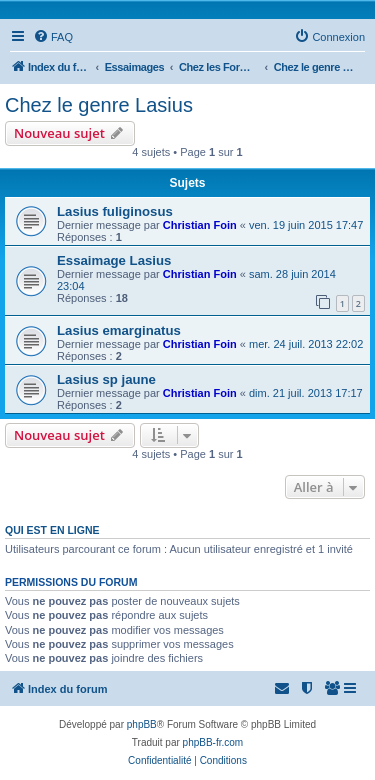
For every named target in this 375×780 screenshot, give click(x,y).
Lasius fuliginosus (115, 211)
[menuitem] (53, 37)
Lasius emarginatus (119, 330)
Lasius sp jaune (106, 379)
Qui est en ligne (52, 530)
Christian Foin (200, 225)
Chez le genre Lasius (99, 105)
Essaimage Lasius (114, 260)
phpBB (142, 724)
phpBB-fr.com (213, 742)
